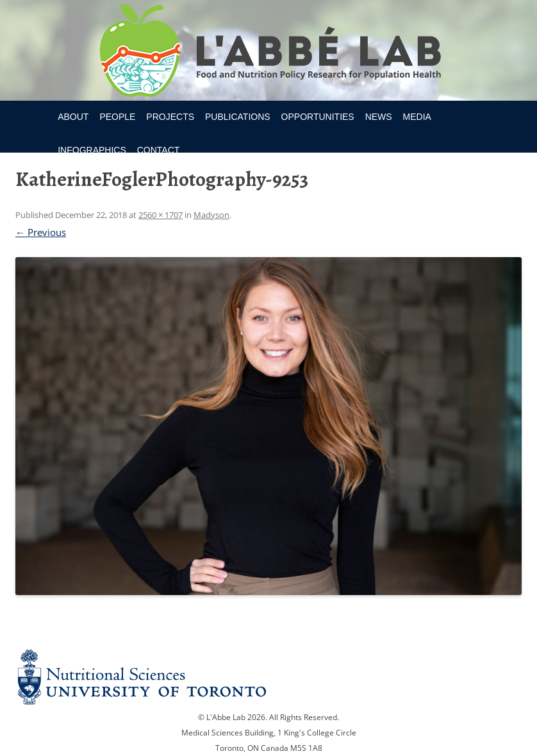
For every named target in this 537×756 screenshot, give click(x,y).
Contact (159, 150)
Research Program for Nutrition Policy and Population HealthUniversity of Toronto (269, 53)
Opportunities (318, 117)
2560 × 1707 (161, 215)
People (117, 117)
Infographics (92, 150)
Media (417, 117)
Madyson (211, 215)
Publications (238, 117)
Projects (170, 117)
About (73, 117)
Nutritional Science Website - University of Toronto (268, 677)
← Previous (41, 232)
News (379, 117)
